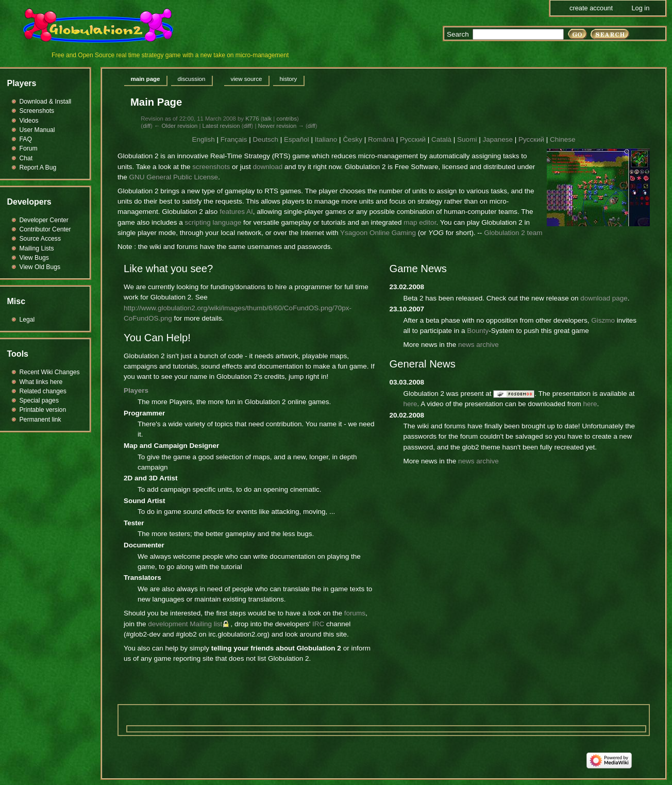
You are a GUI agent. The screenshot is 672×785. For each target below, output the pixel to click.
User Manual (37, 130)
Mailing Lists (37, 248)
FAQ (26, 139)
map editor (420, 222)
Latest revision (221, 126)
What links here (41, 382)
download (267, 167)
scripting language (213, 222)
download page (604, 298)
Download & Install (46, 102)
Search (458, 34)
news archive (478, 345)
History (288, 79)
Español (297, 139)
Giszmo (603, 320)
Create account (591, 8)
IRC (318, 624)
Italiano (326, 139)
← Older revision (176, 126)
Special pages (39, 400)
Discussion (192, 79)
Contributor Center (45, 229)
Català (441, 139)
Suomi (467, 139)
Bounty (478, 331)
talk (267, 119)
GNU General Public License (174, 177)
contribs (287, 119)
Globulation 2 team (513, 233)
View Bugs (34, 258)
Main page (146, 79)
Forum (29, 148)
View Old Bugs (40, 267)
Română (381, 139)
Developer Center (44, 220)
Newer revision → (281, 126)
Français (234, 139)
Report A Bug (38, 168)
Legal (27, 320)
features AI (236, 212)
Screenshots (37, 111)
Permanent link (40, 420)
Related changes (43, 391)
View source (246, 79)
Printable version (43, 410)
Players (136, 390)
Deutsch (265, 139)
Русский (413, 139)
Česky (352, 139)
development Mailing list (185, 624)
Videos (29, 121)
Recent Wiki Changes (50, 372)
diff (147, 126)
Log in (640, 8)
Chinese (563, 139)
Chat (26, 158)
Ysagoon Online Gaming (378, 233)
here (410, 404)
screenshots (211, 167)
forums (355, 613)
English (203, 139)
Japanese (498, 139)
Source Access (40, 239)
